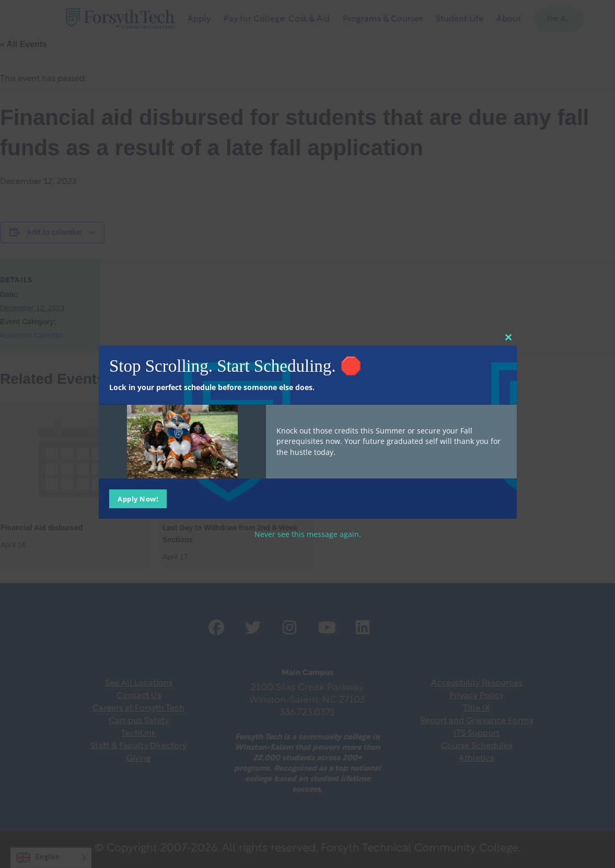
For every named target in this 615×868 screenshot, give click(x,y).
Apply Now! (138, 498)
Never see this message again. (308, 534)
